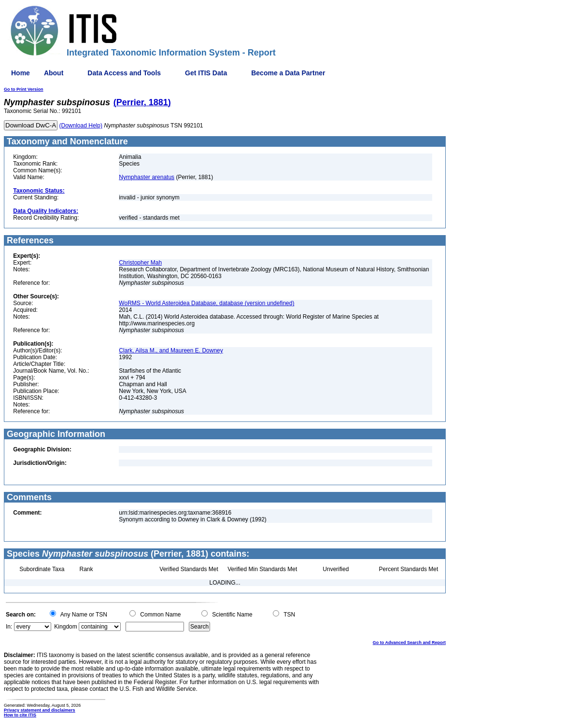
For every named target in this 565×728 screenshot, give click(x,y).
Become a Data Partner (288, 73)
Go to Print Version (24, 89)
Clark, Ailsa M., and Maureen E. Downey (171, 350)
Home (21, 73)
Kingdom (65, 627)
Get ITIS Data (206, 73)
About (54, 73)
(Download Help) (81, 126)
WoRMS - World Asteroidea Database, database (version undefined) (206, 303)
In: (9, 627)
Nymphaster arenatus (147, 177)
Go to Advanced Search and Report (409, 643)
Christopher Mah (140, 263)
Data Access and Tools (124, 73)
